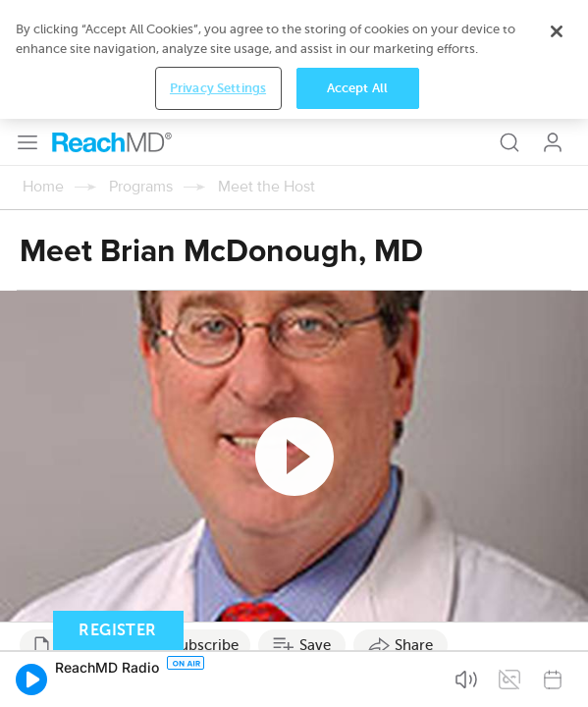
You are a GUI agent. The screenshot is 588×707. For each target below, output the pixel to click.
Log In (553, 24)
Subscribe (205, 526)
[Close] (557, 623)
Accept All (357, 679)
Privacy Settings (218, 679)
